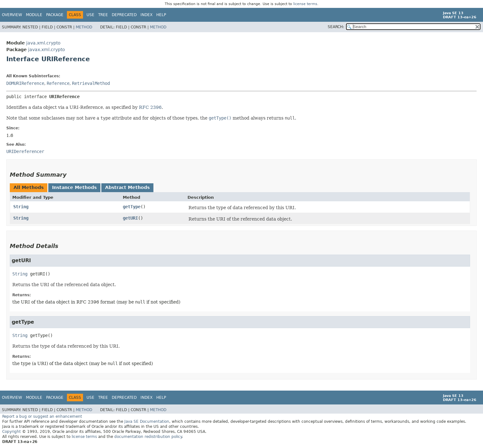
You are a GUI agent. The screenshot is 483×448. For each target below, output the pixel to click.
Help (161, 15)
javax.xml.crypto (47, 50)
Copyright (12, 432)
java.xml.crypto (43, 43)
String (21, 207)
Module (34, 15)
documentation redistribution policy (148, 437)
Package (55, 15)
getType (132, 207)
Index (146, 15)
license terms (305, 4)
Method (84, 27)
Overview (12, 15)
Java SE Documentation (147, 421)
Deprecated (124, 15)
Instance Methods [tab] (74, 187)
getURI (130, 218)
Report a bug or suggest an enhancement (42, 416)
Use (90, 15)
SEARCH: (336, 27)
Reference (58, 83)
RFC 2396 (150, 107)
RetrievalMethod (91, 83)
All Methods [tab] (29, 187)
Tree (103, 15)
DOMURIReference (25, 83)
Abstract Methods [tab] (127, 187)
